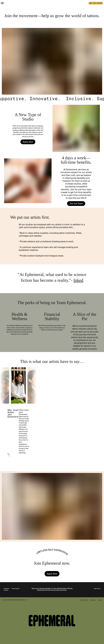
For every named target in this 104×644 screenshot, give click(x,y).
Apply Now (28, 142)
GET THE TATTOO (96, 3)
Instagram (7, 589)
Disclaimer (93, 600)
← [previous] (8, 452)
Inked (78, 280)
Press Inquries (15, 589)
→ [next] (9, 457)
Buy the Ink (97, 589)
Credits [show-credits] (100, 600)
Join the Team (76, 203)
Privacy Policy (84, 600)
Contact (6, 590)
